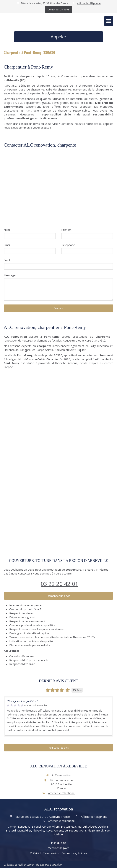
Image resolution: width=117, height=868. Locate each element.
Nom (7, 230)
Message (10, 275)
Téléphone (68, 245)
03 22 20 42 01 (59, 584)
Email (7, 245)
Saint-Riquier (78, 350)
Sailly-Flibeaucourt (101, 346)
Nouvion (60, 350)
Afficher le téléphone (89, 3)
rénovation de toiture (17, 340)
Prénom (66, 230)
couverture (70, 340)
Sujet (7, 260)
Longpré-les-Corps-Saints (36, 350)
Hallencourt (11, 350)
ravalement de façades (47, 340)
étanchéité (99, 340)
